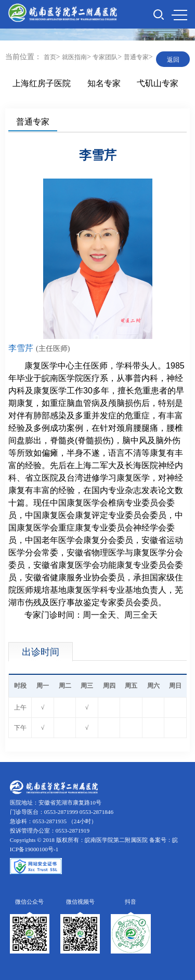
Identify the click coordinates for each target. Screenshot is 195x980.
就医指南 (74, 57)
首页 (50, 57)
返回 (173, 60)
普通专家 (136, 57)
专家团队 (105, 57)
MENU (179, 15)
